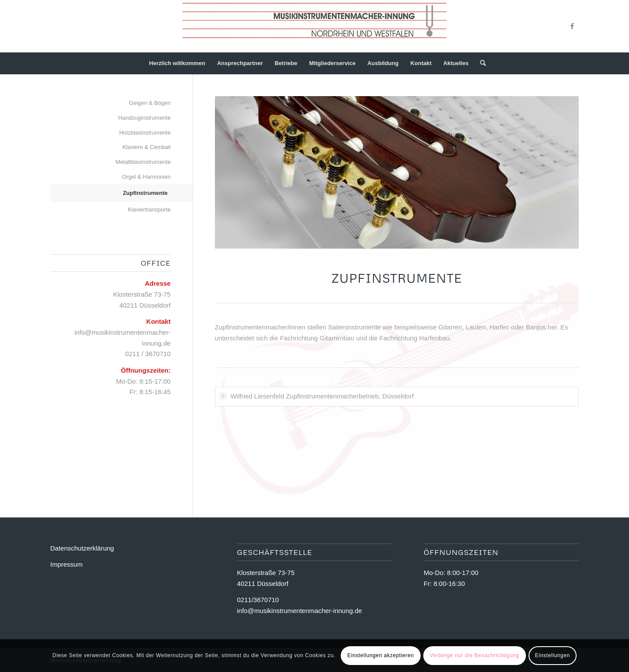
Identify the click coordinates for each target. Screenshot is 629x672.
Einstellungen (553, 655)
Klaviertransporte (149, 210)
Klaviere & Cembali (147, 147)
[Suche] (480, 63)
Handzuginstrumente (145, 118)
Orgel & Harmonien (146, 177)
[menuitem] (177, 63)
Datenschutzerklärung (82, 548)
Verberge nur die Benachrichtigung (475, 655)
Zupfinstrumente (145, 193)
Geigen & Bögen (150, 103)
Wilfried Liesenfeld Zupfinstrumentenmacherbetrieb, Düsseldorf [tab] (317, 400)
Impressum (66, 564)
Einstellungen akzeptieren (380, 655)
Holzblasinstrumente (145, 133)
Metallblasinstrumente (143, 162)
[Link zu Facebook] (572, 26)
